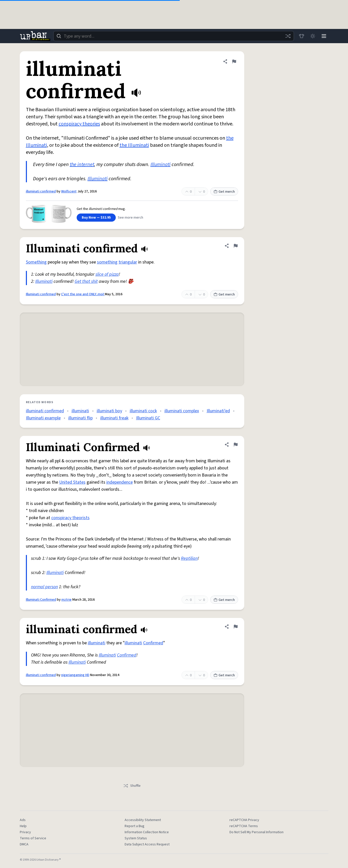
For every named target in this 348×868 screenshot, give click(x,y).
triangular (128, 262)
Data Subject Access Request (147, 844)
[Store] (302, 36)
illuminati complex (182, 411)
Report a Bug (135, 826)
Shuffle (132, 786)
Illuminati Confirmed (41, 600)
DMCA (24, 844)
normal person (44, 587)
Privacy (25, 832)
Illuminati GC (148, 418)
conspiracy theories (79, 124)
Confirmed (153, 643)
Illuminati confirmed (41, 294)
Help (23, 826)
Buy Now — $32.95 (96, 218)
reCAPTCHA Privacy (244, 820)
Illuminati (161, 165)
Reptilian (189, 558)
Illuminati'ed (218, 411)
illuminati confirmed (41, 191)
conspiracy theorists (70, 518)
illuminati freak (114, 418)
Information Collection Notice (147, 832)
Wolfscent (69, 191)
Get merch (224, 192)
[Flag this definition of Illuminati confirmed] (236, 246)
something (107, 262)
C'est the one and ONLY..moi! (83, 294)
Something (36, 262)
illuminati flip (80, 418)
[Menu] (324, 36)
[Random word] (288, 36)
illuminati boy (109, 411)
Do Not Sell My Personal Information (256, 832)
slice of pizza (107, 274)
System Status (136, 838)
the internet (82, 165)
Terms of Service (33, 838)
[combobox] (174, 36)
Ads (23, 820)
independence (120, 482)
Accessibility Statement (143, 820)
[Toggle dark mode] (313, 36)
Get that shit (86, 281)
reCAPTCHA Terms (244, 826)
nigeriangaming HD (75, 675)
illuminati (80, 411)
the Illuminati (134, 145)
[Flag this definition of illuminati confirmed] (234, 61)
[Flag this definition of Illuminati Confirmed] (236, 445)
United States (72, 482)
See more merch (130, 218)
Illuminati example (43, 418)
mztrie (67, 600)
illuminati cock (143, 411)
